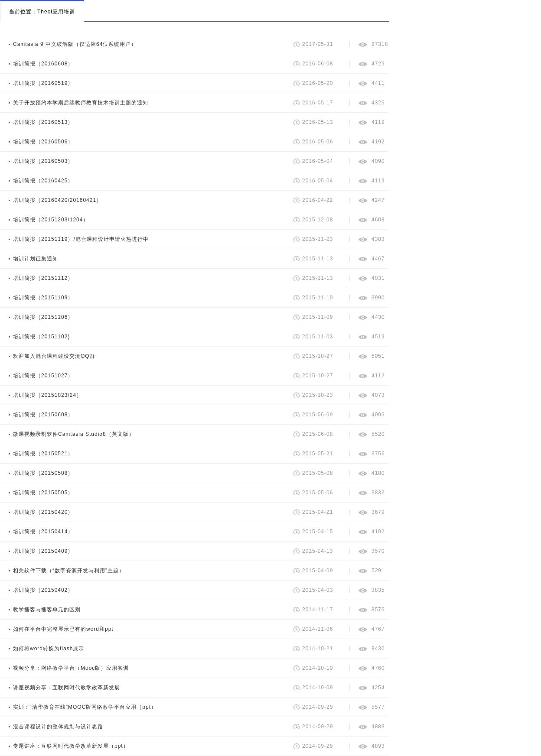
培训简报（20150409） (43, 551)
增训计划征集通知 (36, 259)
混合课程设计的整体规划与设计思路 (58, 727)
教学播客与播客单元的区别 (47, 610)
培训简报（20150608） (43, 415)
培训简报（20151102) (41, 337)
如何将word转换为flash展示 (49, 649)
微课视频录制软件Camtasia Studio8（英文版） (74, 434)
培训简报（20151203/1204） (51, 220)
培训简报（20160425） (43, 181)
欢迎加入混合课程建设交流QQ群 (54, 356)
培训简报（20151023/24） (47, 395)
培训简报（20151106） (43, 317)
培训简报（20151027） (43, 376)
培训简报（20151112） (43, 278)
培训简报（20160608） (43, 64)
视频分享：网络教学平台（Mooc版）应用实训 (71, 668)
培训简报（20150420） (43, 512)
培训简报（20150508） (43, 473)
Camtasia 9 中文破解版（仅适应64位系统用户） (75, 44)
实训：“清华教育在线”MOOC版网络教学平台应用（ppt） (85, 707)
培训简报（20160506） (43, 142)
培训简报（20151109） (43, 298)
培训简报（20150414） (43, 532)
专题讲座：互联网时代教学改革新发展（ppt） (71, 746)
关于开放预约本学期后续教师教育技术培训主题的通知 (81, 103)
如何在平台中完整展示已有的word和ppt (63, 629)
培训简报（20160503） (43, 161)
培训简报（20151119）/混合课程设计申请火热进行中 (81, 239)
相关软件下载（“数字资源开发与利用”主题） (69, 571)
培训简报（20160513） (43, 122)
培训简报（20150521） (43, 454)
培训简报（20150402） (43, 590)
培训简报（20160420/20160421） (57, 200)
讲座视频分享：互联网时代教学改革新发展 (67, 688)
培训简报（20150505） (43, 493)
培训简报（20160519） (43, 83)
